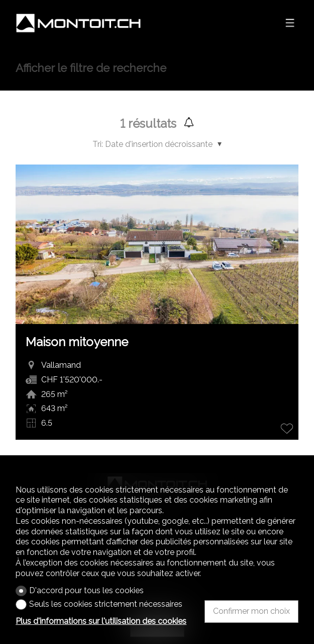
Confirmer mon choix (251, 611)
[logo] (78, 23)
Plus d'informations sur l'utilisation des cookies (101, 621)
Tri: (98, 144)
